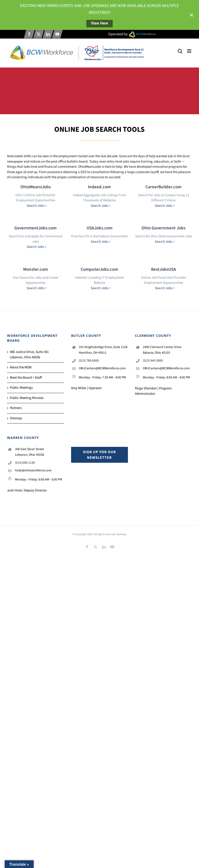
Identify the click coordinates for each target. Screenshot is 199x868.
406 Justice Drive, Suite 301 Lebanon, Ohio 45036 (29, 355)
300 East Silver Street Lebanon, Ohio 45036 (30, 452)
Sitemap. (121, 534)
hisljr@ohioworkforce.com (33, 470)
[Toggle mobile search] (180, 51)
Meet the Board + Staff (26, 378)
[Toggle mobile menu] (190, 51)
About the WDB (21, 367)
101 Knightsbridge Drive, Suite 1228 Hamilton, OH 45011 (103, 350)
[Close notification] (192, 15)
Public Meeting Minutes (27, 398)
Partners (16, 408)
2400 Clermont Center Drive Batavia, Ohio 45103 (162, 350)
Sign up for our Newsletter (99, 455)
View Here (99, 23)
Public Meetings (21, 388)
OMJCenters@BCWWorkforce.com (102, 368)
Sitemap (16, 418)
